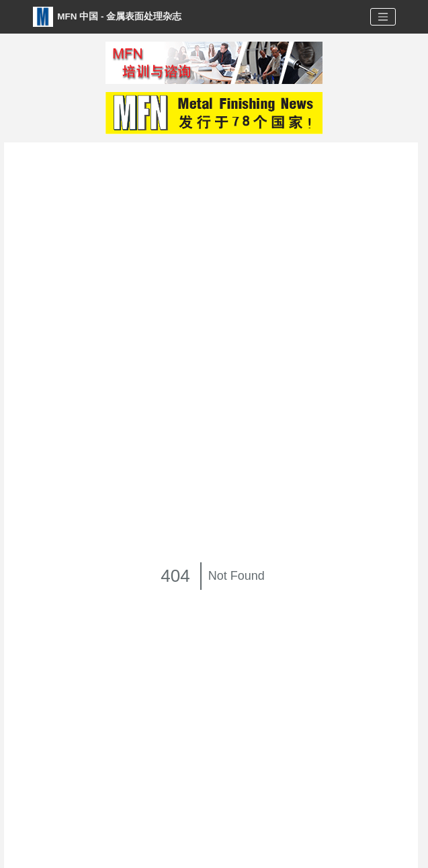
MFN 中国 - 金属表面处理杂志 (108, 17)
